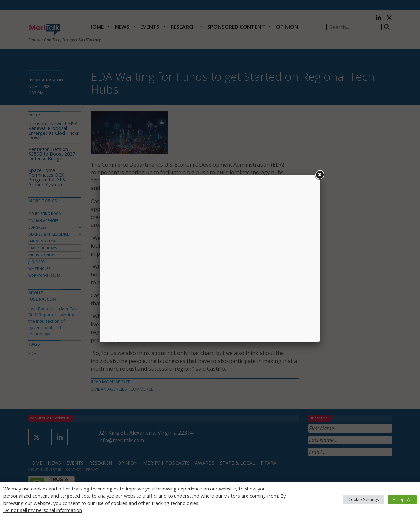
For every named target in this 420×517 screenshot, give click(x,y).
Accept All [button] (402, 499)
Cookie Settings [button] (364, 499)
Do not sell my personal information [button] (43, 510)
